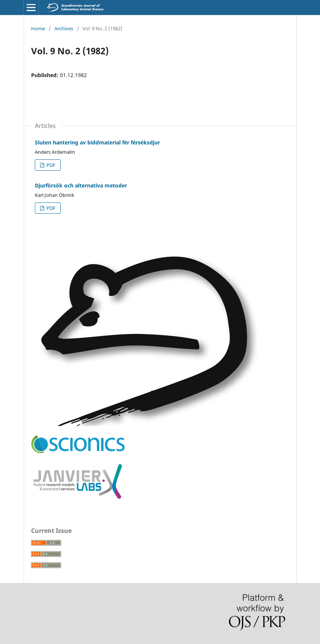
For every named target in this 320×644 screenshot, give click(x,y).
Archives (64, 28)
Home (38, 28)
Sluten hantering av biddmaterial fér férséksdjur (97, 142)
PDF (50, 165)
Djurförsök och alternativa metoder (81, 185)
